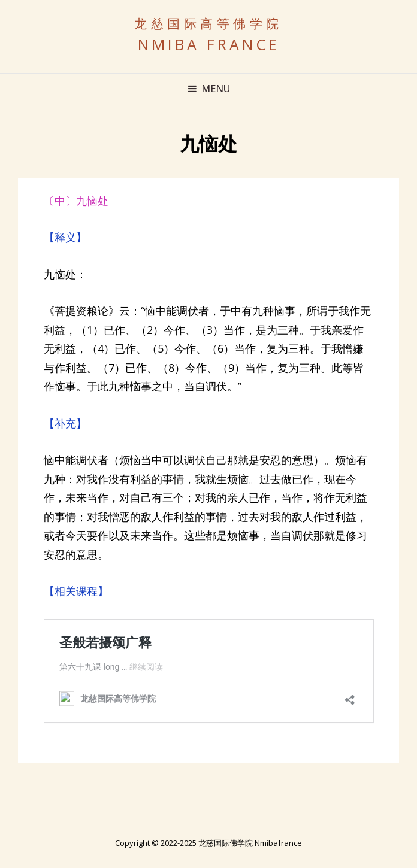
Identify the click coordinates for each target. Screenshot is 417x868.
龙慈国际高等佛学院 (208, 24)
